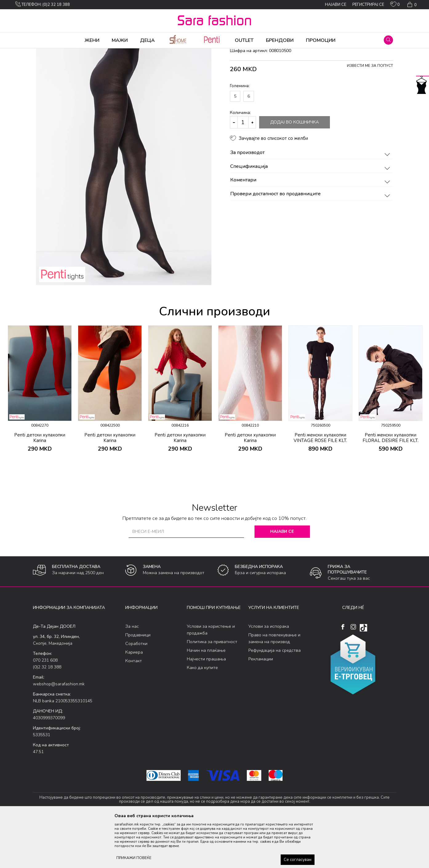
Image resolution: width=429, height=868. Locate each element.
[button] (388, 40)
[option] (40, 442)
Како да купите (202, 716)
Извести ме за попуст (370, 114)
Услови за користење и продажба (211, 678)
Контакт (134, 709)
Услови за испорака (269, 675)
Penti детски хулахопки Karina (40, 486)
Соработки (136, 692)
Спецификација (311, 215)
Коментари (311, 229)
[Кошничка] (411, 5)
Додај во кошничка (295, 170)
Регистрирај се (368, 5)
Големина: (240, 134)
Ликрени (115, 52)
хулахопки (136, 52)
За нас (132, 675)
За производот (311, 201)
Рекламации (261, 707)
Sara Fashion (44, 52)
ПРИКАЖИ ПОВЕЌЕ (134, 858)
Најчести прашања (206, 707)
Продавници (138, 683)
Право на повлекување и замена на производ (274, 687)
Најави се (282, 580)
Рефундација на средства (275, 699)
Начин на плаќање (206, 699)
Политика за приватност (212, 690)
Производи (70, 52)
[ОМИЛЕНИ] (395, 6)
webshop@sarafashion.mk (59, 732)
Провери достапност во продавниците (311, 242)
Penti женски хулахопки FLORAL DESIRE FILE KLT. (391, 486)
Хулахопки (94, 52)
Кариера (134, 701)
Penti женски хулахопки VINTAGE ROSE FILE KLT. (320, 486)
